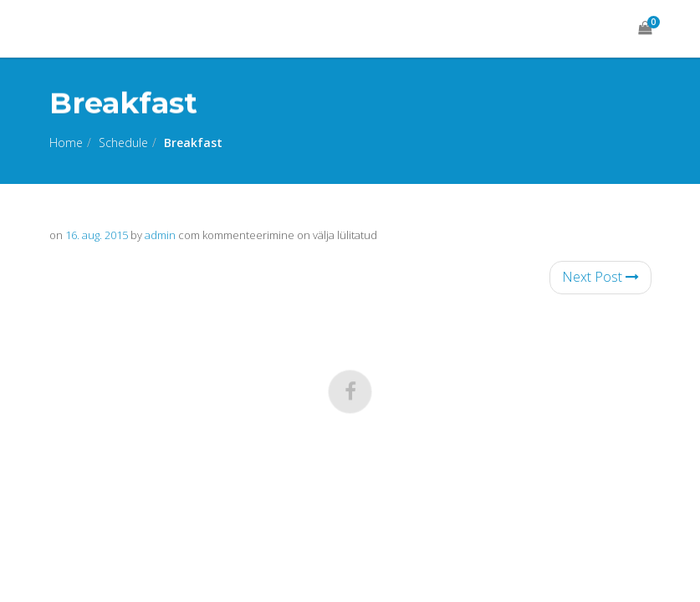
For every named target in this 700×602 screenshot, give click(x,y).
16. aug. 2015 (97, 235)
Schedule (123, 143)
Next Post (600, 277)
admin (160, 235)
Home (66, 143)
